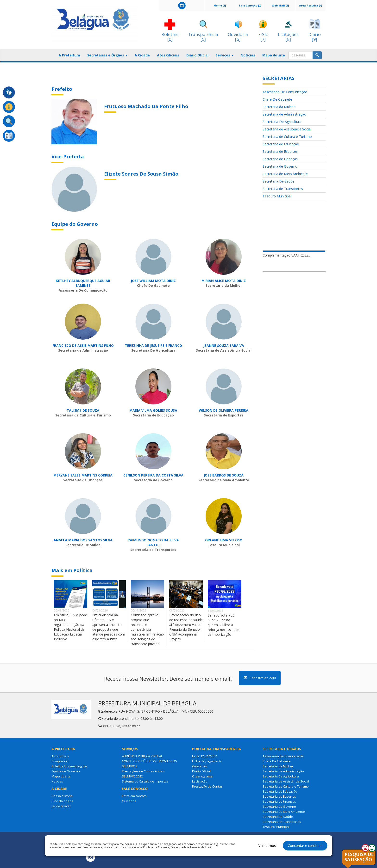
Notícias (248, 55)
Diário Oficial (197, 55)
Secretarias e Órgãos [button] (107, 55)
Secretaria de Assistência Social (287, 129)
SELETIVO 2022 (132, 776)
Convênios (200, 766)
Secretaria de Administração (284, 114)
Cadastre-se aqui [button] (260, 678)
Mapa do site (274, 55)
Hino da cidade (62, 801)
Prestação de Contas (207, 786)
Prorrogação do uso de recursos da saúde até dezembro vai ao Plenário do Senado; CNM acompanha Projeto (186, 627)
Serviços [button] (225, 55)
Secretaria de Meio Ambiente (285, 174)
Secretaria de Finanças (280, 159)
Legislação (200, 781)
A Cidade (142, 55)
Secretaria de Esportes (280, 151)
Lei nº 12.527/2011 (205, 756)
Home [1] (220, 5)
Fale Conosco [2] (250, 5)
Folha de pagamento (207, 761)
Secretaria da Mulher (279, 107)
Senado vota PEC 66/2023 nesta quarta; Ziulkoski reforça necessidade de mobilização (223, 625)
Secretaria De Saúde (278, 181)
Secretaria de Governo (280, 166)
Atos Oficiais (168, 55)
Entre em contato (134, 796)
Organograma (202, 776)
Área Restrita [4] (311, 5)
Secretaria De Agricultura (282, 122)
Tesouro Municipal (277, 196)
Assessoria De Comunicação (285, 92)
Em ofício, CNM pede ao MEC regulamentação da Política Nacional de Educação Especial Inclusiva (70, 627)
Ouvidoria (129, 801)
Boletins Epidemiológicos (69, 766)
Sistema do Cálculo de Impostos (145, 781)
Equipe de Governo (66, 771)
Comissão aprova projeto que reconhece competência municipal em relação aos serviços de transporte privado (147, 629)
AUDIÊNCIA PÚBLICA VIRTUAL (142, 756)
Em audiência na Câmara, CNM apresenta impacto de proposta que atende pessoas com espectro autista (109, 627)
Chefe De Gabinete (277, 99)
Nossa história (62, 796)
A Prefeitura (69, 55)
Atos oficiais (60, 756)
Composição (60, 761)
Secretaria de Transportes (283, 189)
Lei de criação (61, 806)
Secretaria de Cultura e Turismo (287, 137)
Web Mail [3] (280, 5)
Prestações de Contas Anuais (143, 771)
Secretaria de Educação (281, 144)
